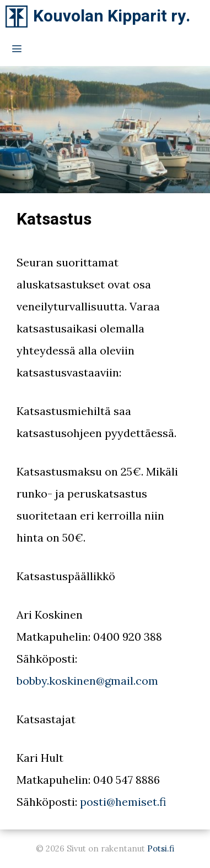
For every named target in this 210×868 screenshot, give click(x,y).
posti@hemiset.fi (123, 802)
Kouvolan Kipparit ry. (112, 17)
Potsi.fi (161, 848)
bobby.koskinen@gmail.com (87, 681)
